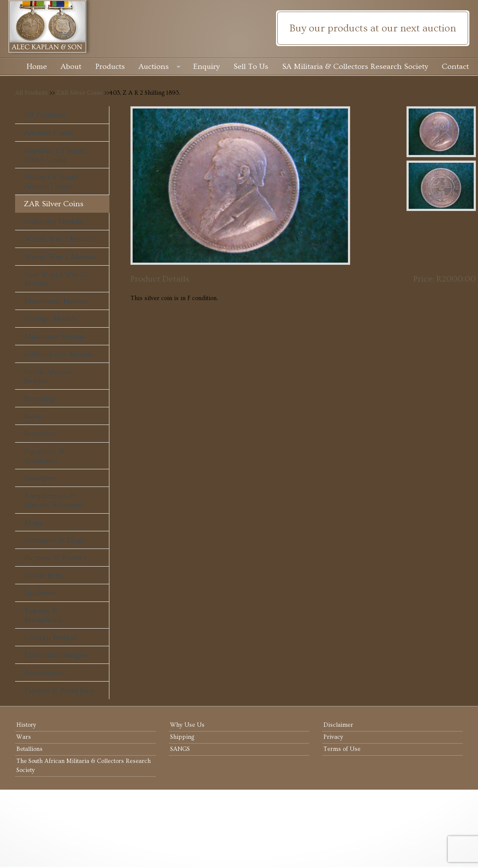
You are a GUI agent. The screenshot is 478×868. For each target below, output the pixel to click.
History (26, 725)
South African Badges (48, 376)
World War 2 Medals (60, 257)
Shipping (182, 737)
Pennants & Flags (54, 540)
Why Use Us (187, 725)
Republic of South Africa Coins (56, 155)
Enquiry (206, 67)
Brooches (40, 434)
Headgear (41, 478)
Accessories (44, 673)
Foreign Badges (51, 637)
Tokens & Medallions (43, 615)
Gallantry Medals (54, 222)
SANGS (180, 749)
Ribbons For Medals (59, 354)
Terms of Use (342, 749)
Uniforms (40, 593)
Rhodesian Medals (56, 301)
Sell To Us (251, 67)
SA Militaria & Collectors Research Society (355, 67)
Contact (455, 67)
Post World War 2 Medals (55, 279)
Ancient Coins (49, 133)
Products (110, 67)
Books (34, 416)
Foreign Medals (51, 319)
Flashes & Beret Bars (59, 690)
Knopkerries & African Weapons (54, 500)
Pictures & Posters (55, 558)
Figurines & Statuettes (44, 456)
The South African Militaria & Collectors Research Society (84, 766)
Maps (34, 522)
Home (37, 67)
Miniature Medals (55, 336)
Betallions (29, 749)
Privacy (333, 737)
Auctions (160, 67)
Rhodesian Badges (56, 655)
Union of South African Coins (51, 182)
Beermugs (41, 398)
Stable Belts (44, 575)
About (71, 67)
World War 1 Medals (59, 239)
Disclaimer (338, 725)
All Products (31, 93)
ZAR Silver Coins (79, 93)
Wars (24, 737)
